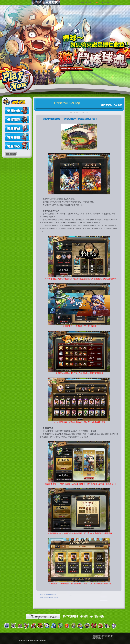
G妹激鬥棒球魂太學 (49, 595)
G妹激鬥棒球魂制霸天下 (51, 598)
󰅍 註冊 (89, 3)
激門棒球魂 (106, 105)
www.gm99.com (27, 641)
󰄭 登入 (82, 3)
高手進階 (118, 105)
